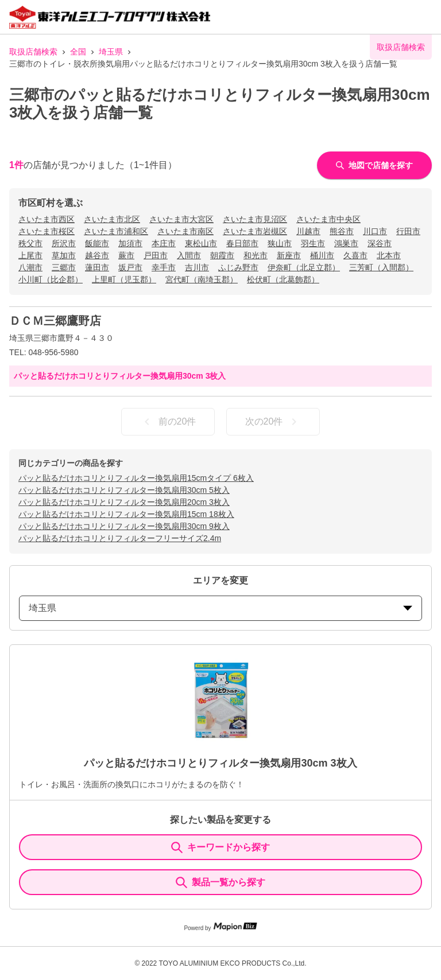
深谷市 (380, 243)
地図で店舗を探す (374, 165)
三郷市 (64, 267)
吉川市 (197, 267)
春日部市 (242, 243)
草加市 (64, 255)
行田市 (408, 231)
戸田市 (156, 255)
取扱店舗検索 (33, 52)
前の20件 (168, 422)
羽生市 (313, 243)
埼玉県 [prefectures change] (220, 608)
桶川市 (322, 255)
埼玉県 (111, 52)
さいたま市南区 (185, 231)
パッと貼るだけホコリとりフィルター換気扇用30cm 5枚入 (124, 490)
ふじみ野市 (238, 267)
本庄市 (164, 243)
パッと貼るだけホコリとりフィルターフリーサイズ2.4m (120, 538)
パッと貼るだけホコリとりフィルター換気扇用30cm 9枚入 (124, 526)
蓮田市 (97, 267)
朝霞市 (222, 255)
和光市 (256, 255)
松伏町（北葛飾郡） (283, 279)
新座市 (289, 255)
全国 (78, 52)
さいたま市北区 (112, 219)
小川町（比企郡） (51, 279)
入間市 (189, 255)
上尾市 (30, 255)
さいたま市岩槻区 (255, 231)
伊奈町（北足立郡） (304, 267)
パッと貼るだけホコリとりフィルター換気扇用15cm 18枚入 (126, 514)
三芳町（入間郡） (381, 267)
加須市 (130, 243)
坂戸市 (130, 267)
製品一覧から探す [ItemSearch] (220, 882)
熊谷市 (342, 231)
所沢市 (64, 243)
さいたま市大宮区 (181, 219)
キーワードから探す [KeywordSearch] (220, 847)
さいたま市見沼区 (255, 219)
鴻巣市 (346, 243)
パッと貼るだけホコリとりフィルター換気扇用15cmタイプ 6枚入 (136, 478)
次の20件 (273, 422)
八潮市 (30, 267)
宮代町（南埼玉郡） (202, 279)
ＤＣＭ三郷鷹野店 (55, 321)
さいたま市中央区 (328, 219)
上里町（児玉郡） (124, 279)
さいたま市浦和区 (116, 231)
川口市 (375, 231)
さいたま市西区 (47, 219)
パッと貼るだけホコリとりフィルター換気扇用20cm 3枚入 (124, 502)
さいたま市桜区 (47, 231)
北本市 (389, 255)
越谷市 (97, 255)
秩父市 (30, 243)
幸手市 (164, 267)
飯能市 (97, 243)
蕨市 (126, 255)
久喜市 (355, 255)
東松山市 (201, 243)
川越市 (308, 231)
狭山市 (280, 243)
